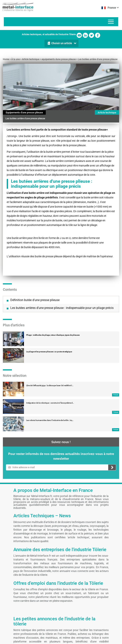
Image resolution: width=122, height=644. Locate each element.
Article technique (31, 59)
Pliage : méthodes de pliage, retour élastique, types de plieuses (53, 299)
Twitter (91, 35)
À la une (16, 59)
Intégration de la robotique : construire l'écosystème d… (50, 367)
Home (6, 59)
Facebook (98, 35)
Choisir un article (62, 43)
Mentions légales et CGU (12, 640)
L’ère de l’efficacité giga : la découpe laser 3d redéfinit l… (50, 350)
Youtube (79, 35)
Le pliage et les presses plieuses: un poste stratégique (49, 316)
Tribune (116, 359)
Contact (27, 640)
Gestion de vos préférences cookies (59, 640)
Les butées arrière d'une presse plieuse (98, 59)
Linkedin (85, 35)
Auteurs (36, 640)
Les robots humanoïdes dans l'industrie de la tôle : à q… (50, 385)
